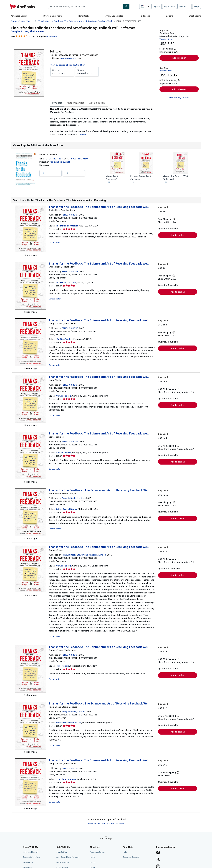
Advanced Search (19, 16)
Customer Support (131, 857)
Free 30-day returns (179, 97)
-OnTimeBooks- (64, 339)
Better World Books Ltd (68, 722)
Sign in (157, 6)
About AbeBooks (97, 852)
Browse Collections (53, 16)
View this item (166, 39)
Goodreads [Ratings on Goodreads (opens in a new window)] (52, 36)
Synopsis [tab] (57, 103)
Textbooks (145, 16)
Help (197, 6)
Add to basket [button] (179, 58)
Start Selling (195, 16)
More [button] (84, 134)
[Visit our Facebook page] (158, 853)
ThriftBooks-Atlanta (67, 226)
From (62, 72)
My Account (170, 6)
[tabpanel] (102, 122)
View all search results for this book (106, 823)
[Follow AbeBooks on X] (158, 860)
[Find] (126, 6)
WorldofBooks (63, 396)
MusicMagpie (62, 666)
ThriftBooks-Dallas (66, 282)
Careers (93, 862)
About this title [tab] (75, 103)
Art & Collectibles (114, 16)
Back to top (106, 838)
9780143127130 (79, 159)
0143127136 (55, 159)
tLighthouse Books (66, 779)
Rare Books (84, 16)
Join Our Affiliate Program (68, 857)
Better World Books (66, 509)
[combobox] (85, 6)
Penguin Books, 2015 (60, 162)
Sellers (169, 16)
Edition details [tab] (97, 103)
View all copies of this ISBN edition (68, 65)
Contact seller (55, 242)
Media (92, 857)
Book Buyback (63, 862)
